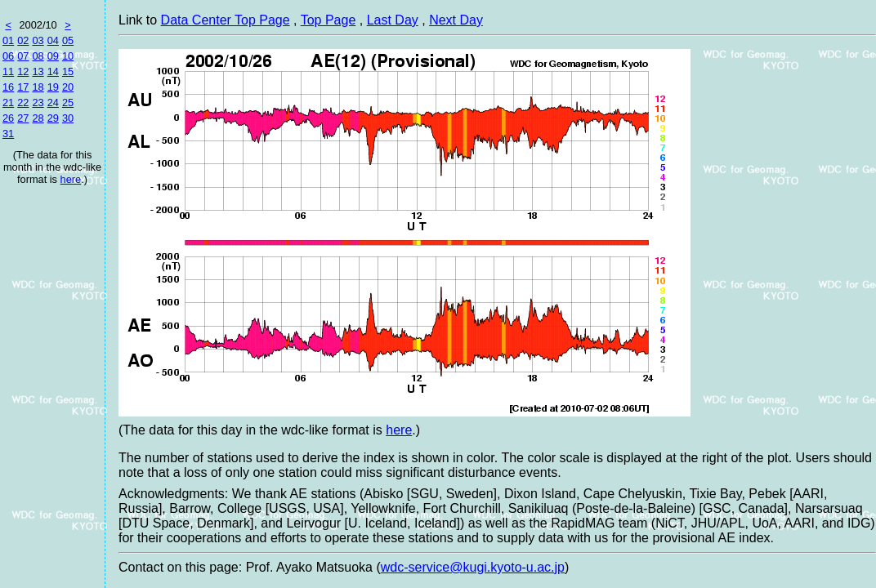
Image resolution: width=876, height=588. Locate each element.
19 (53, 87)
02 (23, 40)
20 (68, 87)
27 (23, 118)
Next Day (456, 20)
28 (38, 118)
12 (23, 71)
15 (68, 71)
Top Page (328, 20)
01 (8, 40)
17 (23, 87)
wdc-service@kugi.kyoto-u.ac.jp (473, 567)
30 (68, 118)
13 (38, 71)
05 (68, 40)
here (71, 179)
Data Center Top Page (226, 20)
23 (38, 102)
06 (8, 56)
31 (8, 134)
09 (53, 56)
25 (68, 102)
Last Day (393, 20)
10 (68, 56)
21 (8, 102)
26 (8, 118)
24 (53, 102)
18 (38, 87)
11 (8, 71)
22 (23, 102)
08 (38, 56)
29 (53, 118)
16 (8, 87)
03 (38, 40)
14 (53, 71)
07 (23, 56)
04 (53, 40)
